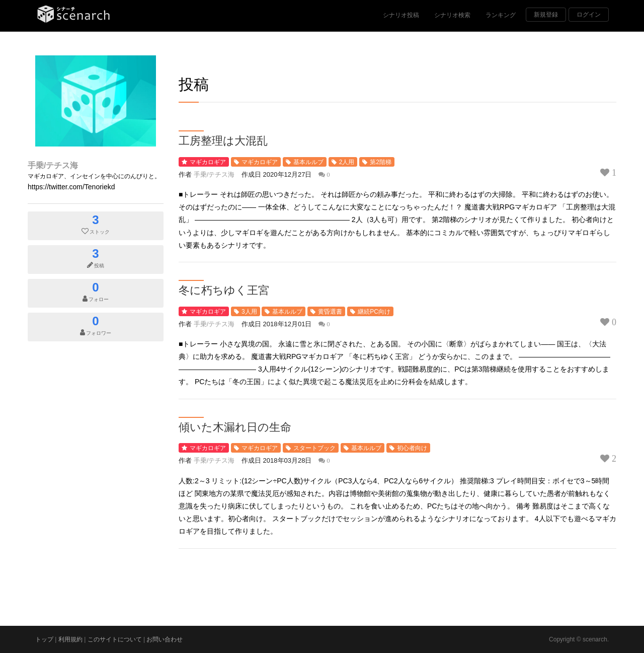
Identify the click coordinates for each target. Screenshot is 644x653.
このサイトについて (115, 639)
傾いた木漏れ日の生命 (235, 426)
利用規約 (70, 639)
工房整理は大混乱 (223, 140)
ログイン (589, 15)
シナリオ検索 (452, 15)
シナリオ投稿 (401, 15)
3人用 (249, 312)
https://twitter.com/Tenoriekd (71, 187)
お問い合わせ (165, 639)
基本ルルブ (308, 162)
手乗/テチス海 (53, 165)
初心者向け (412, 448)
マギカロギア (208, 162)
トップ (44, 639)
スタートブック (314, 448)
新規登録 (546, 15)
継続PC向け (374, 312)
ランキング (501, 15)
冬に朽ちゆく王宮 (224, 289)
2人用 (347, 162)
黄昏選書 (330, 312)
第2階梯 (381, 162)
